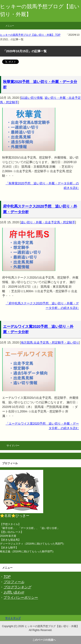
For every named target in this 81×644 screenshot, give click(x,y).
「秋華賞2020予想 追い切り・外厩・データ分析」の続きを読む (42, 186)
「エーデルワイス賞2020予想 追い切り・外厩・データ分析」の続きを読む (42, 426)
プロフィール (14, 582)
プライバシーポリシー (21, 598)
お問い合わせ (14, 592)
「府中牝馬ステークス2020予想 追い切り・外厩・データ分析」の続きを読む (42, 306)
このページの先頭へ (44, 640)
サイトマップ (13, 618)
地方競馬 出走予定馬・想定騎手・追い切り (50, 342)
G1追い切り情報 (32, 98)
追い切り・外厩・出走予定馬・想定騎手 (48, 222)
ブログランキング (17, 587)
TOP (7, 577)
